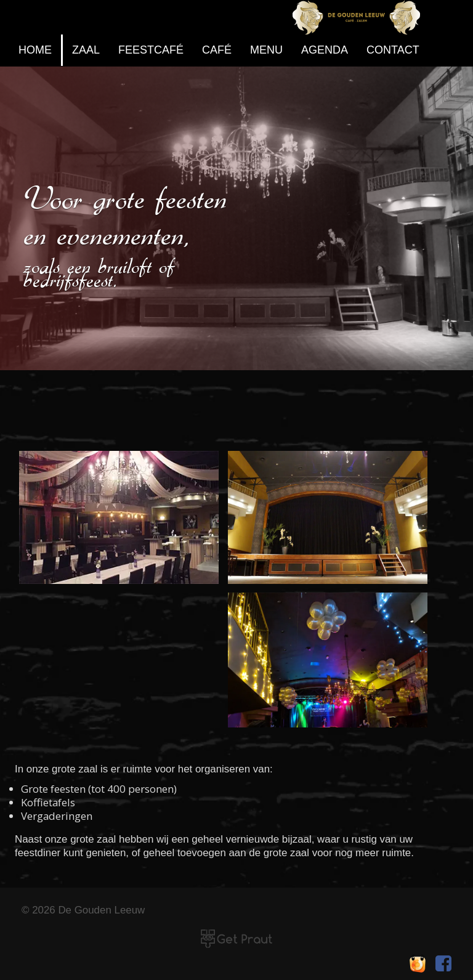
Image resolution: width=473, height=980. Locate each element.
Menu (266, 50)
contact (393, 50)
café (217, 50)
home (35, 50)
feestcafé (151, 50)
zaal (86, 50)
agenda (325, 50)
